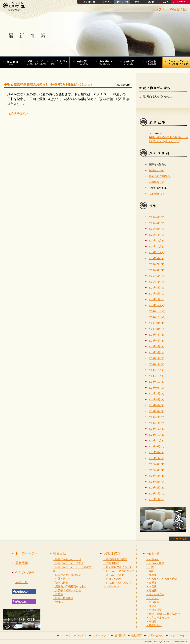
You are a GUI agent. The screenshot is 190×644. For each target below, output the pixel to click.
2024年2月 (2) (156, 358)
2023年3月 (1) (156, 411)
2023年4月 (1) (156, 405)
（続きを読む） (18, 113)
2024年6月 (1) (156, 341)
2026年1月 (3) (156, 235)
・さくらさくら (155, 594)
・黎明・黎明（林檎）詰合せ (163, 614)
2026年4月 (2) (156, 217)
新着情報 (179, 9)
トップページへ (26, 553)
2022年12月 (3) (157, 429)
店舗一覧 (130, 62)
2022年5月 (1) (156, 470)
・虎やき (151, 606)
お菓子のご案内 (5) (159, 176)
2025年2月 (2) (156, 294)
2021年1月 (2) (156, 499)
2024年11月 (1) (157, 311)
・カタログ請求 (112, 579)
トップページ (162, 9)
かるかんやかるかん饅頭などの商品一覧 (83, 62)
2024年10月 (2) (157, 317)
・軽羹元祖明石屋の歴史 (67, 575)
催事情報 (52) (156, 194)
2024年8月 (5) (156, 329)
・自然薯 (58, 594)
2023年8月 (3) (156, 393)
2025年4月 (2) (156, 282)
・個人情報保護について (118, 567)
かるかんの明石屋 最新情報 (13, 62)
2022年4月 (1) (156, 476)
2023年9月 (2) (156, 388)
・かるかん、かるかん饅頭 (162, 579)
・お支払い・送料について (119, 571)
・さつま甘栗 (154, 610)
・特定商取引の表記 (115, 559)
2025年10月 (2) (157, 252)
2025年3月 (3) (156, 288)
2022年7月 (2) (156, 458)
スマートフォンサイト (74, 636)
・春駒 (150, 571)
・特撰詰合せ (154, 625)
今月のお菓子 (25, 573)
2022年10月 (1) (157, 441)
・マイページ (111, 586)
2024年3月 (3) (156, 352)
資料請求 (120, 636)
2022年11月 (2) (157, 435)
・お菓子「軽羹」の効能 (67, 590)
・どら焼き (153, 602)
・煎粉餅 (151, 590)
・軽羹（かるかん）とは (67, 559)
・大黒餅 (151, 575)
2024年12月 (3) (157, 305)
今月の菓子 (60, 62)
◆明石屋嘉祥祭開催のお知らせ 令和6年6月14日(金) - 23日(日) (48, 84)
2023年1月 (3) (156, 423)
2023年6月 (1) (156, 399)
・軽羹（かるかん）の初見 (68, 563)
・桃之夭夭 (153, 598)
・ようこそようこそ (158, 618)
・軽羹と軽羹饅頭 (63, 598)
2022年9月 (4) (156, 447)
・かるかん (153, 559)
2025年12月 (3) (157, 241)
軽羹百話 (37, 62)
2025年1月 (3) (156, 299)
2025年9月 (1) (156, 258)
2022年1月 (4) (156, 494)
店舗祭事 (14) (156, 182)
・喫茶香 (151, 622)
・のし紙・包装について (118, 583)
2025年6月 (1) (156, 270)
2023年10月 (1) (157, 382)
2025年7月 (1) (156, 264)
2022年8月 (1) (156, 452)
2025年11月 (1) (157, 247)
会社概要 (137, 636)
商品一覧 (153, 553)
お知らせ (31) (156, 170)
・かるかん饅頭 (155, 563)
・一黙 (150, 567)
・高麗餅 (151, 583)
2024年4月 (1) (156, 346)
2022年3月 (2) (156, 482)
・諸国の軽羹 (60, 583)
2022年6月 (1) (156, 464)
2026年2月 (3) (156, 229)
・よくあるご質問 (114, 575)
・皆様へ (58, 602)
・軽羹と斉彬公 (62, 579)
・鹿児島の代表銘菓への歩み (69, 586)
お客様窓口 (106, 62)
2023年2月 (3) (156, 417)
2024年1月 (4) (156, 364)
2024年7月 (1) (156, 335)
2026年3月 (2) (156, 223)
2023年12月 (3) (157, 370)
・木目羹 (151, 586)
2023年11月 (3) (157, 376)
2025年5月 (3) (156, 276)
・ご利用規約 (111, 563)
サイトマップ (101, 636)
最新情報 (22, 563)
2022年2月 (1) (156, 488)
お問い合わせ (156, 636)
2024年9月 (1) (156, 323)
